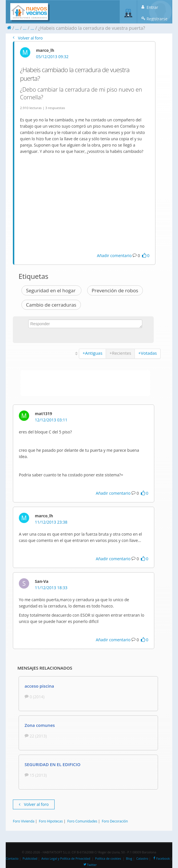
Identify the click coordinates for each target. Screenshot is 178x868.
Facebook (161, 859)
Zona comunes (40, 725)
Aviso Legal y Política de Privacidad (66, 859)
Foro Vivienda (24, 821)
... (17, 28)
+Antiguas (92, 353)
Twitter (90, 865)
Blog (129, 859)
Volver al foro (28, 38)
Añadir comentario (114, 256)
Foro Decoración (115, 821)
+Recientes (120, 353)
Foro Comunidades (82, 821)
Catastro (142, 859)
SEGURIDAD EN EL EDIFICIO (52, 764)
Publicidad (30, 859)
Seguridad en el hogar (51, 290)
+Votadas (148, 353)
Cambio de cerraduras (51, 305)
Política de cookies (108, 859)
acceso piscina (39, 686)
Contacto (12, 859)
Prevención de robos (115, 290)
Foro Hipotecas (51, 821)
